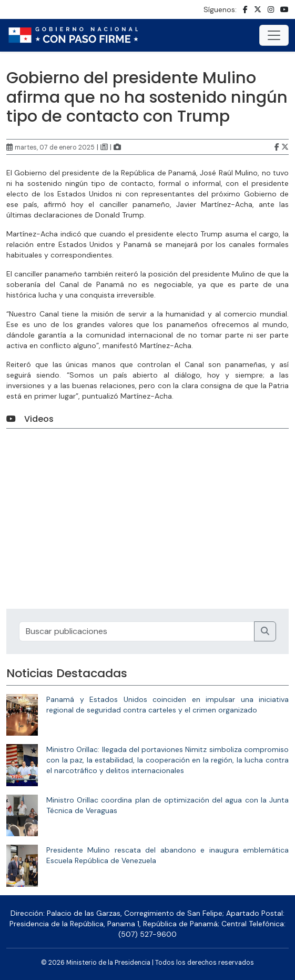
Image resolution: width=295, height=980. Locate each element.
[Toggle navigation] (274, 35)
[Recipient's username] (137, 631)
